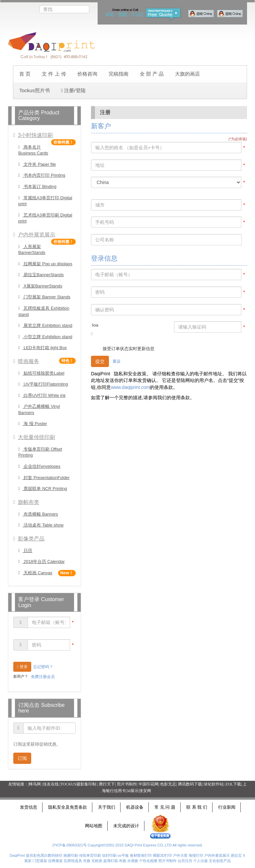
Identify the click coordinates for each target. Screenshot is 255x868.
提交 (100, 361)
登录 (22, 667)
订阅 (22, 758)
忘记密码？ (43, 667)
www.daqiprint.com (130, 387)
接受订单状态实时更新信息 (128, 349)
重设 (117, 361)
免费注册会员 (43, 677)
